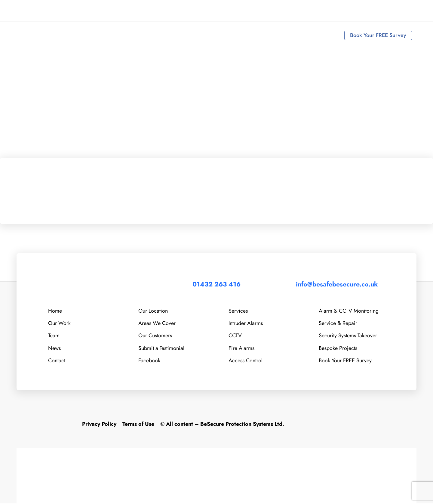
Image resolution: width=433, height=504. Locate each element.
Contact (57, 360)
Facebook (149, 360)
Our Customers (155, 335)
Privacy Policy (99, 424)
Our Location (153, 310)
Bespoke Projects (338, 347)
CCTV (235, 335)
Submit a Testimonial (161, 347)
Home (55, 310)
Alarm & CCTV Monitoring (349, 310)
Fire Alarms (241, 347)
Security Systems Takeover (348, 335)
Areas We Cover (157, 322)
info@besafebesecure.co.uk (111, 11)
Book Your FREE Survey (378, 35)
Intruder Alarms (246, 322)
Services (238, 310)
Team (54, 335)
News (54, 347)
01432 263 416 (44, 11)
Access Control (246, 360)
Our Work (59, 322)
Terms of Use (138, 424)
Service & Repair (338, 322)
